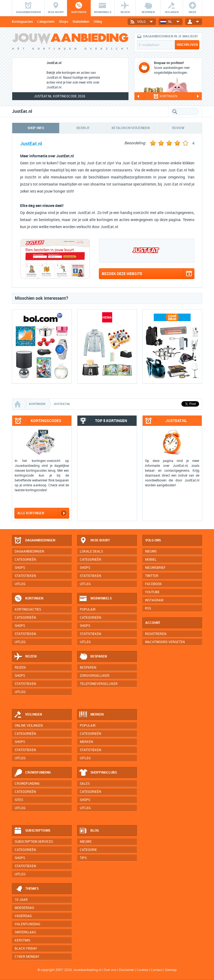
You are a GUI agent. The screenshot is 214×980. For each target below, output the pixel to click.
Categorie (88, 850)
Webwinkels (95, 599)
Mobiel (151, 560)
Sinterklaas (25, 932)
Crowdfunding (32, 773)
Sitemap (171, 970)
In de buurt (95, 541)
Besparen (93, 657)
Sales (85, 784)
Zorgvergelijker (95, 676)
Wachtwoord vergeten (165, 642)
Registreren (156, 634)
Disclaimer (127, 970)
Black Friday (26, 949)
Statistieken (81, 22)
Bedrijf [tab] (83, 128)
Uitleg (98, 22)
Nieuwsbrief (155, 568)
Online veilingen (29, 726)
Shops (64, 22)
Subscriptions (32, 831)
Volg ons (153, 540)
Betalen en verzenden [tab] (131, 128)
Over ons (110, 970)
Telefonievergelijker (99, 684)
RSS (148, 608)
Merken (91, 715)
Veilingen (28, 715)
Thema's (26, 889)
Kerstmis (22, 940)
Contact (157, 970)
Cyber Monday (27, 957)
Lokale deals (91, 551)
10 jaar (21, 900)
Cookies (142, 970)
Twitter (152, 576)
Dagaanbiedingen (34, 541)
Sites (19, 800)
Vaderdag (23, 916)
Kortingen (29, 599)
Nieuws (86, 842)
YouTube (152, 592)
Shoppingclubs (98, 773)
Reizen (25, 657)
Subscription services (34, 842)
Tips (83, 858)
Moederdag (24, 908)
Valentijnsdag (27, 924)
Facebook (153, 584)
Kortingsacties (22, 22)
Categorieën (46, 22)
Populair (88, 609)
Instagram (154, 600)
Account (153, 623)
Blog (89, 831)
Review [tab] (178, 128)
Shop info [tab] (36, 128)
